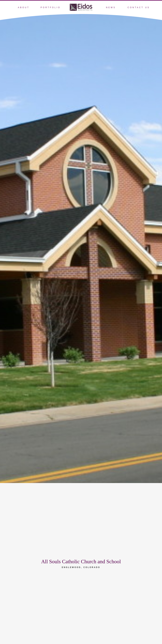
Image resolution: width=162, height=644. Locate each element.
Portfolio (51, 8)
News (111, 8)
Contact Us (139, 8)
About (24, 8)
